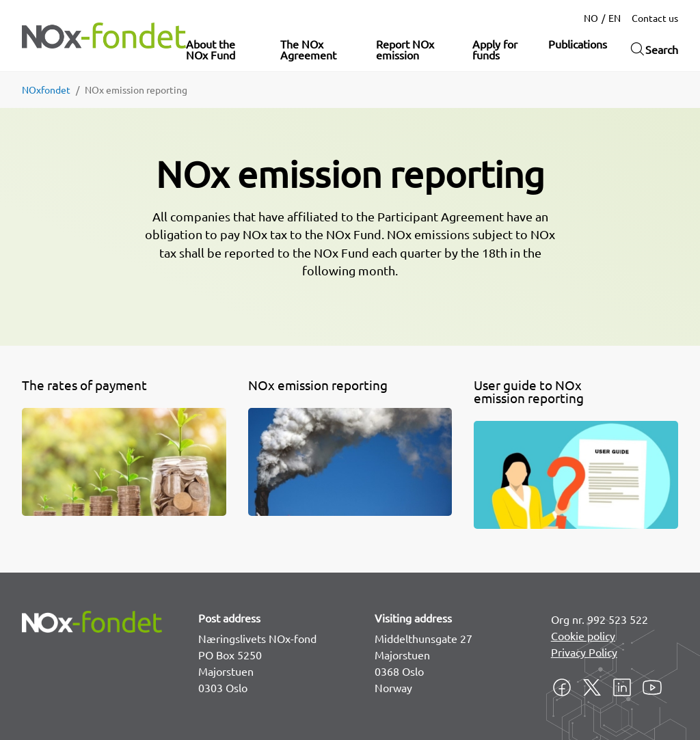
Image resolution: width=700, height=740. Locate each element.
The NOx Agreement (308, 49)
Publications (578, 44)
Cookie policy (583, 635)
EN (615, 18)
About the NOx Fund (211, 49)
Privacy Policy (584, 652)
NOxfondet (46, 90)
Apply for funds (495, 49)
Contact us (655, 18)
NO (591, 18)
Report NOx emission (405, 49)
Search (654, 49)
